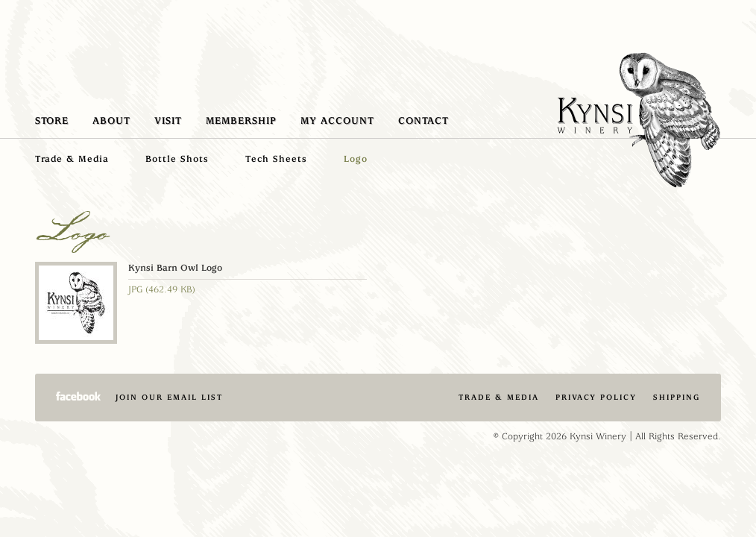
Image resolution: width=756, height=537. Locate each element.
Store (52, 121)
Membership (241, 121)
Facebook (78, 396)
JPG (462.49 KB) (162, 290)
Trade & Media (72, 159)
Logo (356, 159)
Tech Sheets (276, 159)
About (111, 121)
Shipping (677, 397)
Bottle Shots (177, 159)
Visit (168, 121)
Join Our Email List (169, 397)
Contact (423, 121)
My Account (337, 121)
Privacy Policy (596, 397)
